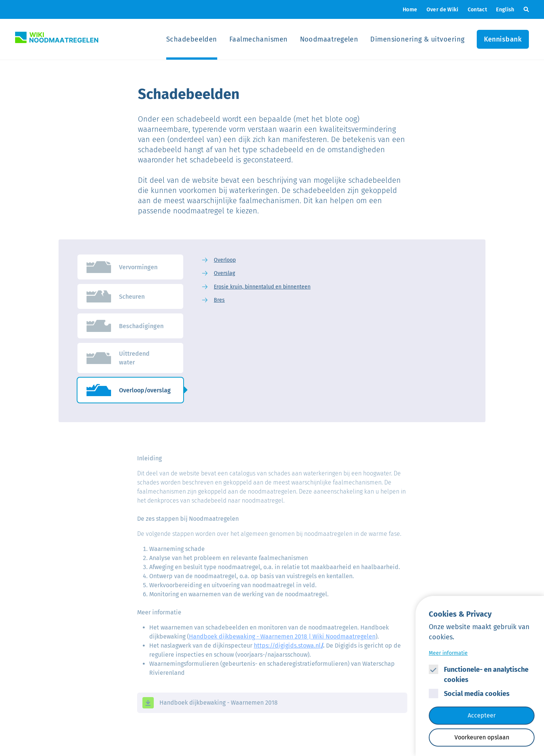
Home (410, 10)
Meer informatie (448, 653)
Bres (219, 300)
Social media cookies (477, 694)
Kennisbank (503, 39)
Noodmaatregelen (329, 39)
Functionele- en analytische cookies (486, 675)
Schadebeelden (192, 39)
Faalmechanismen (259, 39)
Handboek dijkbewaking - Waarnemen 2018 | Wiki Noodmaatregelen (282, 636)
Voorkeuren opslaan (482, 737)
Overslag (224, 273)
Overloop (225, 260)
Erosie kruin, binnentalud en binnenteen (262, 287)
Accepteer (482, 715)
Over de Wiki (443, 10)
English (505, 10)
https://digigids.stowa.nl (288, 646)
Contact (477, 10)
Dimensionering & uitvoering (417, 39)
